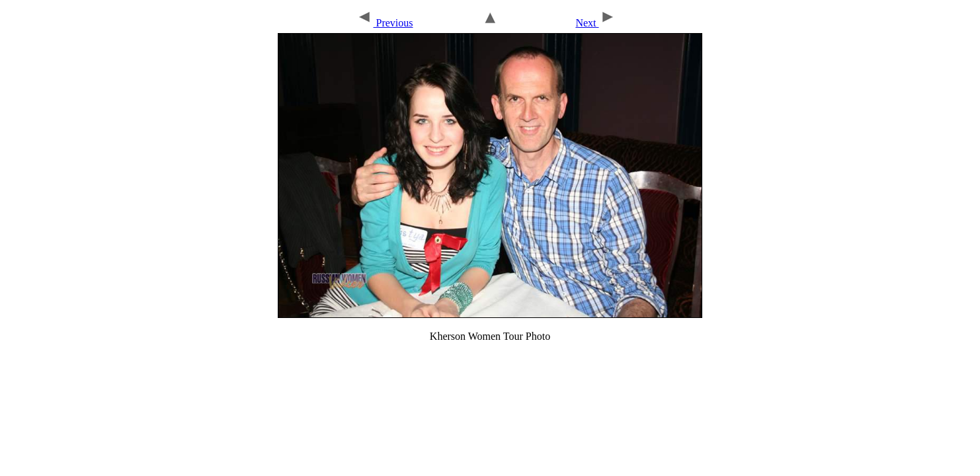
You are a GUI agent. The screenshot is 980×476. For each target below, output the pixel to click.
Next (595, 23)
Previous (385, 23)
